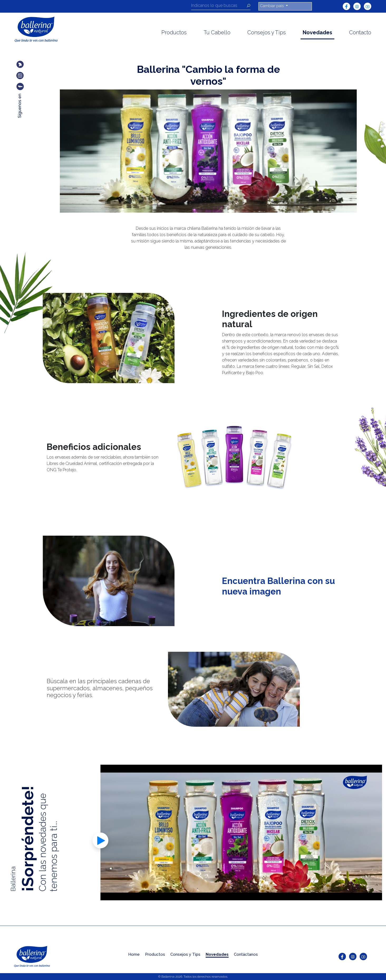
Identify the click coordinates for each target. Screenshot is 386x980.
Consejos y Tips (267, 32)
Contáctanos (246, 954)
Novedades (317, 32)
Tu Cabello (217, 32)
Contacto (360, 32)
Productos (174, 32)
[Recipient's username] (219, 6)
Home (134, 954)
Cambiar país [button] (272, 6)
